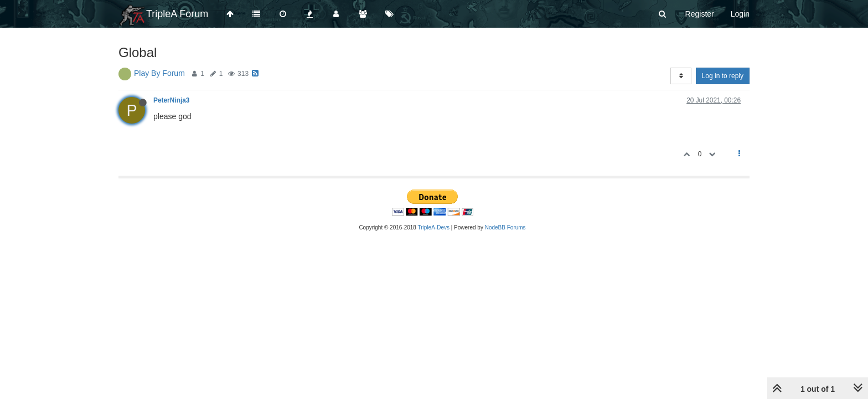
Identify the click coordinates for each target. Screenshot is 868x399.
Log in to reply (723, 76)
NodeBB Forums (505, 227)
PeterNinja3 (171, 100)
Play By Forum (159, 73)
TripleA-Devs (434, 227)
